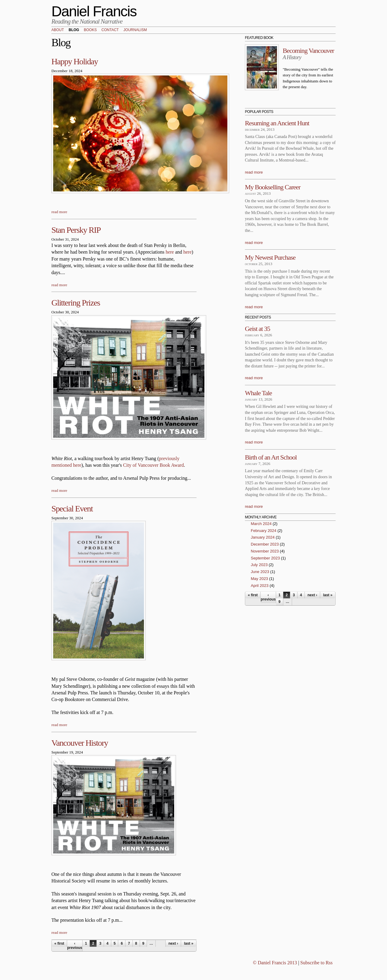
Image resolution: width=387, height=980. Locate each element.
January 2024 (263, 537)
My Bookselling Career (273, 187)
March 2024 (261, 524)
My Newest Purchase (270, 257)
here (170, 252)
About (58, 30)
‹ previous (75, 946)
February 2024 (264, 531)
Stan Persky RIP (76, 230)
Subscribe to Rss (316, 963)
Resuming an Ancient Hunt (277, 123)
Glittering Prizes (76, 303)
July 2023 (259, 565)
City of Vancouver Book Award (153, 465)
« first (59, 943)
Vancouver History (80, 743)
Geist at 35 (257, 329)
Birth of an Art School (271, 457)
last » (189, 943)
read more (59, 212)
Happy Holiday (75, 61)
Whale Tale (258, 393)
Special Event (72, 509)
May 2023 (260, 579)
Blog (74, 30)
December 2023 (265, 544)
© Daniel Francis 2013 (275, 963)
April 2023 (260, 586)
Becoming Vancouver (308, 51)
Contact (110, 30)
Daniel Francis (94, 11)
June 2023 (260, 572)
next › (173, 943)
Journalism (135, 30)
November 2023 (265, 551)
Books (90, 30)
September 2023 (265, 558)
